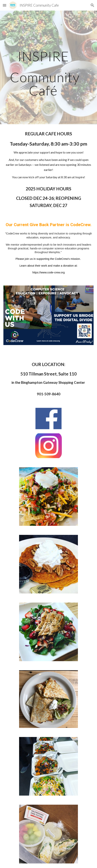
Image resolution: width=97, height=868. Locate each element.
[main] (49, 70)
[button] (5, 5)
